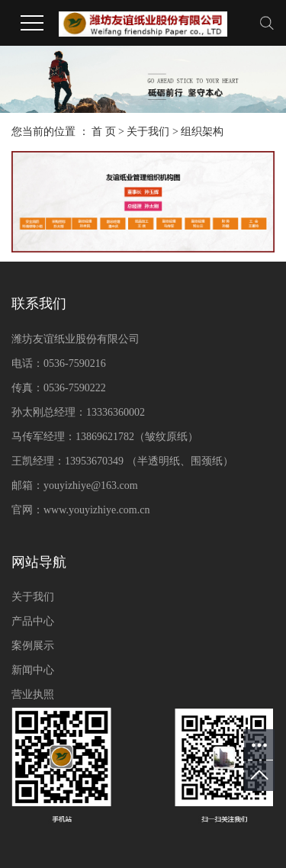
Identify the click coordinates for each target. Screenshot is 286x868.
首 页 (104, 132)
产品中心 (33, 621)
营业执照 (33, 694)
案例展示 (33, 646)
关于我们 (148, 132)
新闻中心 (33, 670)
